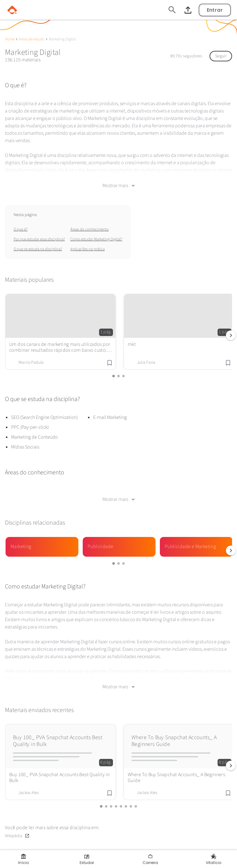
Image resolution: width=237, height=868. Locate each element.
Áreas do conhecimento (89, 229)
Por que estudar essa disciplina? (39, 239)
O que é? (21, 229)
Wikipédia (17, 836)
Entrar (215, 10)
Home (10, 39)
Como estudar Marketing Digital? (96, 239)
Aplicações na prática (87, 249)
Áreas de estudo (32, 39)
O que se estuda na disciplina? (38, 249)
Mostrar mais (119, 186)
